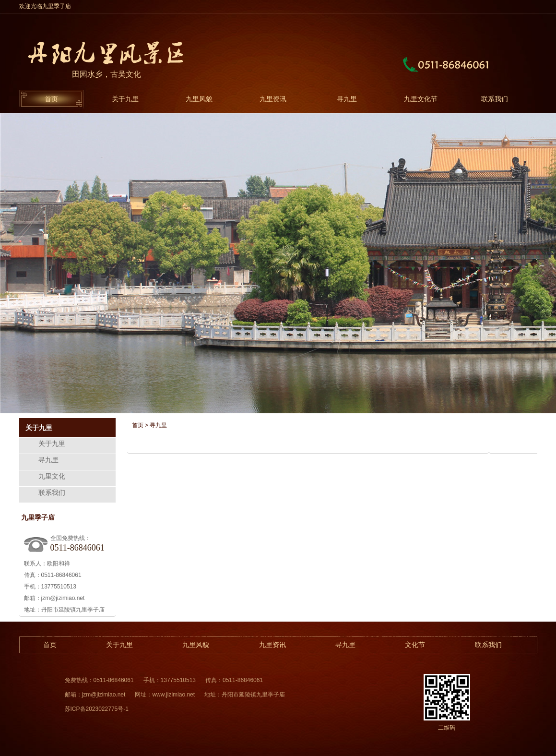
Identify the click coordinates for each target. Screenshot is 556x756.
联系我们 (495, 99)
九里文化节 (421, 99)
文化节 (415, 645)
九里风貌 (199, 99)
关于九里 (125, 99)
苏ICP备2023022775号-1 (97, 709)
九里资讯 (273, 99)
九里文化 (52, 476)
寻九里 (347, 99)
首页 (51, 99)
